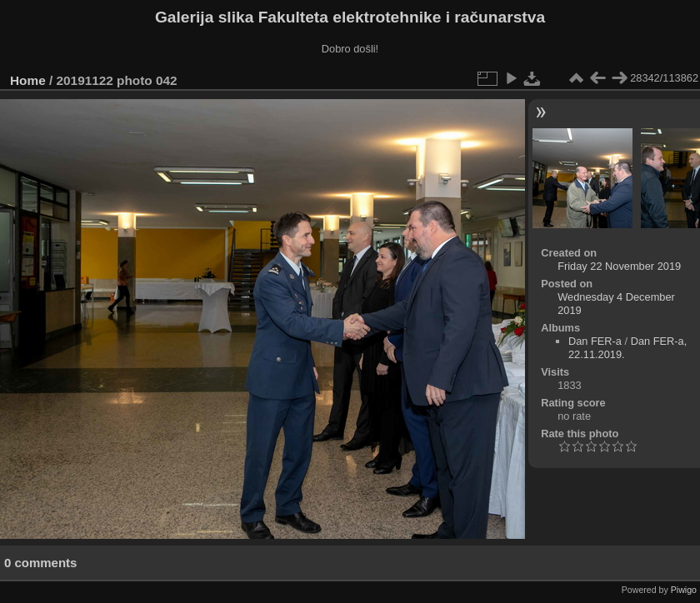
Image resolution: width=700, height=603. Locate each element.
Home (28, 80)
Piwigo (684, 590)
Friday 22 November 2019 (619, 266)
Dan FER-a (595, 341)
